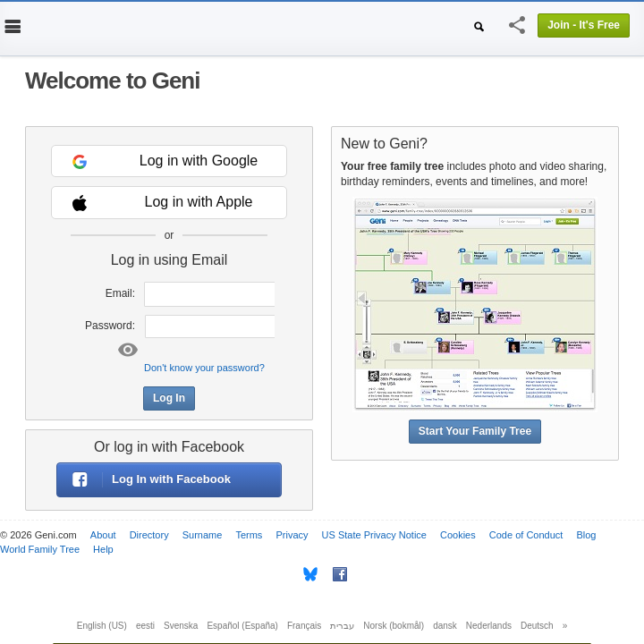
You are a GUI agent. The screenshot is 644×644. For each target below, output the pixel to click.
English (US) (102, 626)
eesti (145, 626)
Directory (149, 535)
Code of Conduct (526, 535)
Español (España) (242, 626)
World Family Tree (40, 549)
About (103, 535)
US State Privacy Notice (374, 535)
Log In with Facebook (144, 480)
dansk (445, 626)
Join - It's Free (584, 25)
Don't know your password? (204, 368)
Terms (249, 535)
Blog (586, 535)
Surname (203, 535)
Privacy (292, 535)
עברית (342, 626)
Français (304, 626)
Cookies (458, 535)
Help (103, 549)
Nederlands (489, 626)
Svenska (181, 626)
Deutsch (537, 626)
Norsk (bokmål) (394, 626)
